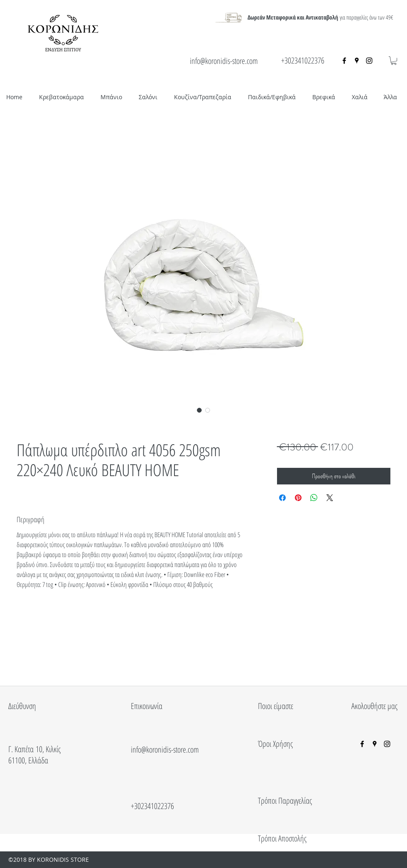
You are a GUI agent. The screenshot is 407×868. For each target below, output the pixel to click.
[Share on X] (330, 498)
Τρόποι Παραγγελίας (285, 801)
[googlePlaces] (357, 61)
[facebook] (344, 61)
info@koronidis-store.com (224, 61)
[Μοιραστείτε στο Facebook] (282, 498)
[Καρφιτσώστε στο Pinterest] (298, 498)
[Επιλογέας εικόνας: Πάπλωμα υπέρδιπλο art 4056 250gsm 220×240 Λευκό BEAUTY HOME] (199, 410)
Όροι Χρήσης (275, 744)
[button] (394, 61)
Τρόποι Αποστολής (282, 838)
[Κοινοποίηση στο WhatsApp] (314, 498)
